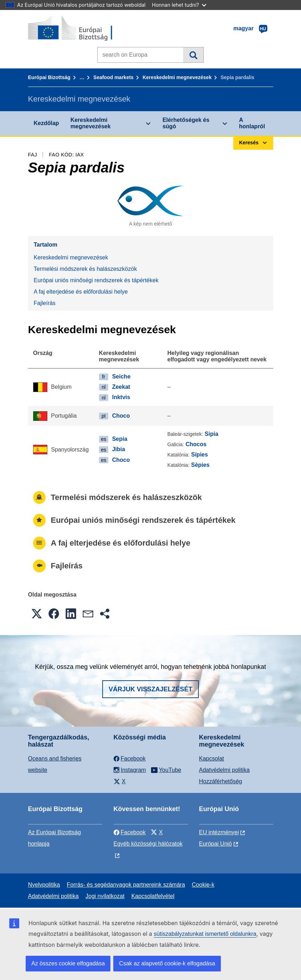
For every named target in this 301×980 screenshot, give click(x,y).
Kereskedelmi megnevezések (177, 77)
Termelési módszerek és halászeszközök (85, 269)
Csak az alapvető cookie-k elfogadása (167, 963)
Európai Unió (216, 844)
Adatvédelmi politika (224, 770)
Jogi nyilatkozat (105, 896)
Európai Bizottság (49, 77)
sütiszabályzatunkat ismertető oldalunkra (205, 934)
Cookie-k (203, 885)
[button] (37, 614)
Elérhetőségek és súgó (186, 123)
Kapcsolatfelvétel (153, 896)
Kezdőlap (46, 123)
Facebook (130, 832)
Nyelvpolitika (44, 885)
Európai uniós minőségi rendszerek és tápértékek (96, 280)
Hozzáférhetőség (221, 781)
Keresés (193, 55)
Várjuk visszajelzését (150, 689)
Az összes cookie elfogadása (68, 963)
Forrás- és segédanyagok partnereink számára (126, 885)
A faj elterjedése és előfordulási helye (81, 292)
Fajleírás (45, 303)
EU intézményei (219, 832)
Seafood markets (113, 77)
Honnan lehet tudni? (179, 5)
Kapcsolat (212, 759)
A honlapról (252, 123)
